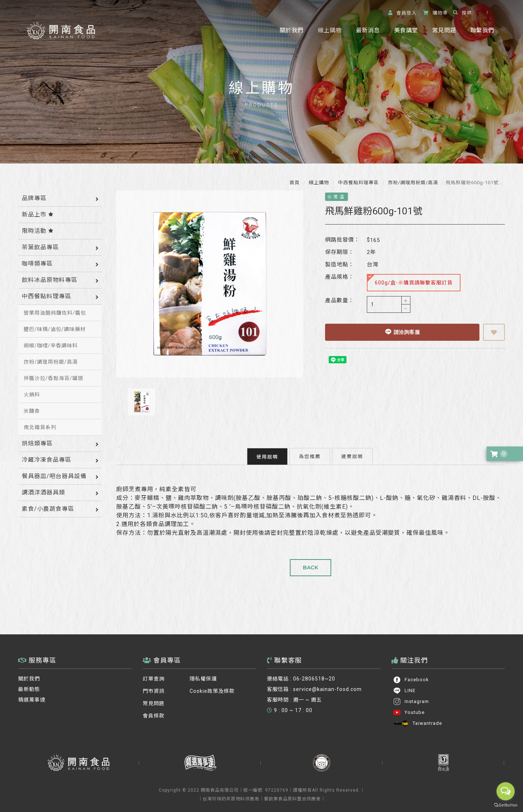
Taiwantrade (417, 720)
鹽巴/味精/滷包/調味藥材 (55, 329)
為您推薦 (310, 453)
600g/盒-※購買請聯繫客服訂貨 (406, 280)
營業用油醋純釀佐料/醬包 (55, 313)
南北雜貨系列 (40, 427)
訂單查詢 (154, 675)
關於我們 (291, 30)
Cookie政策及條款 (212, 687)
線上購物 (330, 30)
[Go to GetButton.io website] (506, 805)
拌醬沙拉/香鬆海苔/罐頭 (53, 378)
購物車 (435, 13)
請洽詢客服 (400, 332)
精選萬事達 (32, 696)
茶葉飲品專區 (40, 247)
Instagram (411, 698)
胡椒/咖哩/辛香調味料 (51, 346)
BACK (311, 564)
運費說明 (352, 453)
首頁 (295, 183)
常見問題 (444, 30)
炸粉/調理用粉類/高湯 (412, 183)
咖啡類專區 (37, 264)
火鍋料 (32, 395)
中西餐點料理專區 (358, 183)
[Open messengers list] (506, 791)
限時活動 (38, 231)
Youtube (409, 709)
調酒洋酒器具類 (43, 492)
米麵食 (32, 411)
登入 (402, 13)
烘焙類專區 (37, 443)
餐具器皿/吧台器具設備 (54, 476)
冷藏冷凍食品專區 (46, 460)
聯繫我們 (482, 30)
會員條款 (154, 712)
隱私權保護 (203, 675)
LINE (404, 687)
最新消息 (368, 30)
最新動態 (29, 686)
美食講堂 (406, 30)
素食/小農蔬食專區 (48, 509)
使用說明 (267, 453)
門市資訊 (154, 687)
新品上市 (38, 215)
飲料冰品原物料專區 (50, 280)
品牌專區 (34, 198)
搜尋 (462, 13)
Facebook (411, 676)
